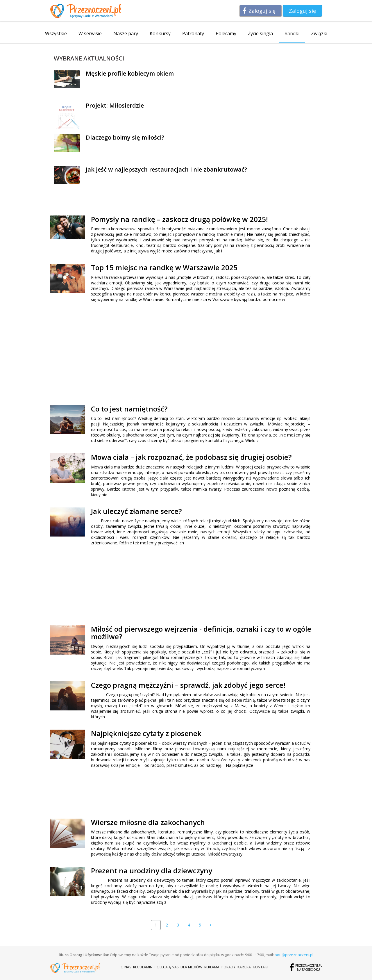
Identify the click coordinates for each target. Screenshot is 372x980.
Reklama (212, 967)
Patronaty (193, 33)
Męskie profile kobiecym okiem (130, 73)
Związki (319, 33)
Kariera (244, 967)
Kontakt (261, 967)
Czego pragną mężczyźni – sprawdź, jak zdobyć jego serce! (188, 685)
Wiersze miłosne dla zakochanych (148, 822)
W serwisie (90, 33)
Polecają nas (167, 967)
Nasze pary (126, 33)
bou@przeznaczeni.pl (294, 955)
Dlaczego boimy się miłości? (125, 137)
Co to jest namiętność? (129, 409)
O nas (126, 967)
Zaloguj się (262, 11)
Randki (292, 33)
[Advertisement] (140, 353)
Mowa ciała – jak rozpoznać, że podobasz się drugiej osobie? (191, 457)
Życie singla (260, 33)
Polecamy (226, 33)
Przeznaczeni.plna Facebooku (309, 967)
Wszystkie (56, 33)
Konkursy (160, 33)
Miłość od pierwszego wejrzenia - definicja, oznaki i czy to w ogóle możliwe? (201, 633)
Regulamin (143, 967)
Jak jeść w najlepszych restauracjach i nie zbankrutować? (166, 169)
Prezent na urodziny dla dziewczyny (152, 871)
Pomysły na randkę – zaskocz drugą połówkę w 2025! (179, 219)
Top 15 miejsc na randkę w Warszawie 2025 (164, 267)
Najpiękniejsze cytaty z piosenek (146, 733)
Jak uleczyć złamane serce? (136, 511)
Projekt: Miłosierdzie (115, 105)
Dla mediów (191, 967)
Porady (228, 967)
